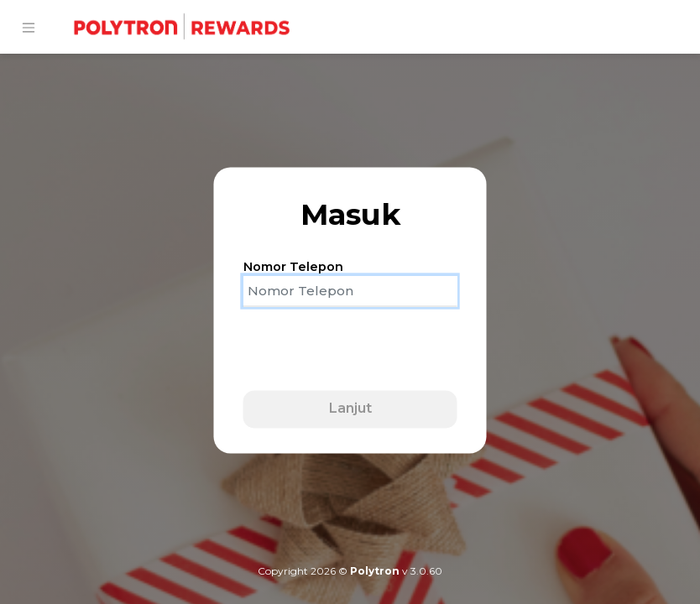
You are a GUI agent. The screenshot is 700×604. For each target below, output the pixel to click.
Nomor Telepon (293, 267)
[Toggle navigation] (29, 28)
